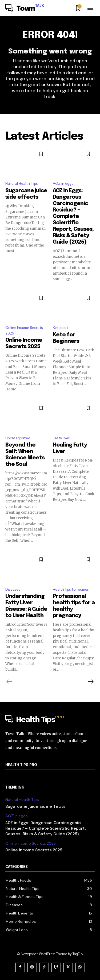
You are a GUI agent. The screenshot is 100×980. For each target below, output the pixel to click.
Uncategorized (18, 438)
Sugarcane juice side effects (35, 807)
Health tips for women (71, 589)
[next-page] (90, 682)
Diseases (13, 589)
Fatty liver (61, 438)
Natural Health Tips (21, 184)
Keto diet (60, 328)
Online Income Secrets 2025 (24, 330)
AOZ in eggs (63, 184)
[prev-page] (9, 682)
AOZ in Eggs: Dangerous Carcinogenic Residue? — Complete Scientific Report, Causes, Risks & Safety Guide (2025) (73, 216)
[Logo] (25, 9)
